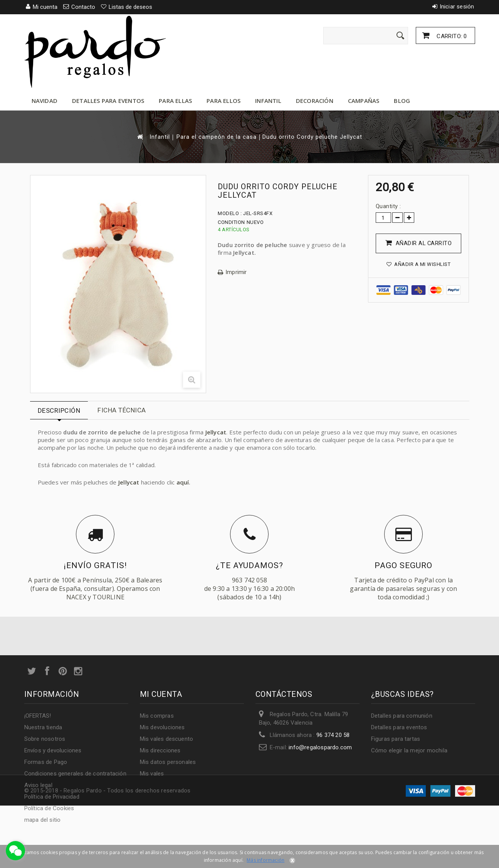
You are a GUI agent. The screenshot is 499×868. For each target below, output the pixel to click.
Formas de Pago (46, 762)
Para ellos (223, 101)
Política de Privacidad (52, 797)
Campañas (364, 101)
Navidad (45, 101)
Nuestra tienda (43, 727)
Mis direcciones (160, 750)
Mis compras (157, 716)
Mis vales (152, 774)
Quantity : (388, 206)
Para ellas (175, 101)
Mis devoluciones (162, 727)
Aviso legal (38, 785)
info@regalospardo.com (320, 747)
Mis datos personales (168, 762)
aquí (183, 482)
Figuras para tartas (396, 739)
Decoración (315, 101)
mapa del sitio (43, 820)
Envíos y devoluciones (53, 750)
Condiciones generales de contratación (75, 774)
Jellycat (216, 432)
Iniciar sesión (457, 7)
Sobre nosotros (45, 739)
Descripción (59, 410)
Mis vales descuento (167, 739)
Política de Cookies (49, 808)
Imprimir (236, 272)
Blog (402, 101)
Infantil (268, 101)
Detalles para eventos (108, 101)
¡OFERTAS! (38, 716)
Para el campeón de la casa (217, 137)
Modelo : (230, 213)
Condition (231, 222)
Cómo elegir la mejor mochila (409, 750)
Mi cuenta (161, 694)
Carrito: (451, 36)
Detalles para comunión (402, 716)
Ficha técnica (122, 410)
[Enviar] (400, 35)
